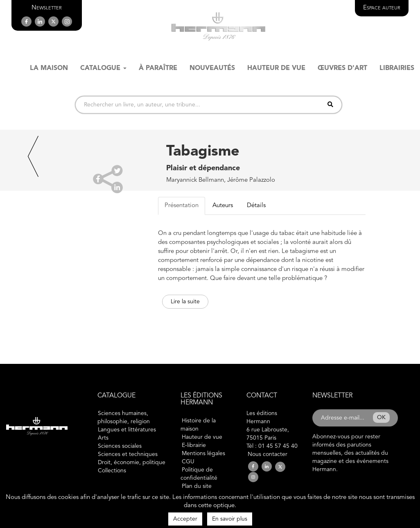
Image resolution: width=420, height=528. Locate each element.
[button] (47, 8)
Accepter (185, 519)
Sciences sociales (120, 446)
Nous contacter (268, 454)
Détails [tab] (256, 206)
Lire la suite (185, 302)
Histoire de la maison (198, 425)
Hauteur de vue (202, 437)
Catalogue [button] (103, 68)
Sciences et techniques (128, 454)
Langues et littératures (127, 430)
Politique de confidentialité (199, 474)
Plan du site (197, 486)
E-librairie (194, 445)
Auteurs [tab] (223, 206)
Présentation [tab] (182, 206)
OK (381, 417)
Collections (112, 471)
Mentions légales (203, 454)
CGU (188, 462)
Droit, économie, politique (132, 463)
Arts (103, 438)
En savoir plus (230, 519)
